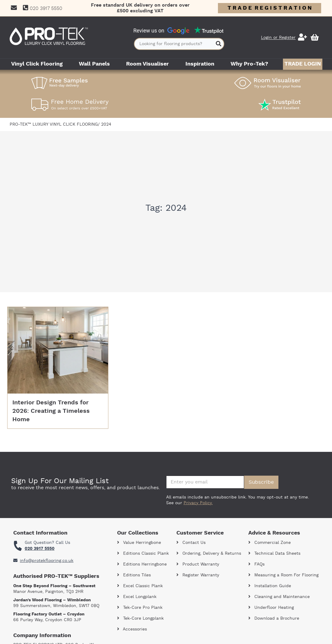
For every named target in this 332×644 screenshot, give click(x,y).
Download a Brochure (274, 618)
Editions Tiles (134, 575)
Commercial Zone (270, 543)
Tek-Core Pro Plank (140, 608)
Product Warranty (198, 564)
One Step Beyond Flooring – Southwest (54, 586)
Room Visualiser (147, 64)
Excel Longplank (137, 597)
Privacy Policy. (198, 503)
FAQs (256, 564)
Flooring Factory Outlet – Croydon (49, 614)
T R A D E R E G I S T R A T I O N (270, 8)
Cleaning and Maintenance (279, 597)
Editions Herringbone (142, 564)
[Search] (219, 44)
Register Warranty (198, 575)
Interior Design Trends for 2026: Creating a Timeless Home (51, 411)
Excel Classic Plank (140, 586)
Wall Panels (94, 64)
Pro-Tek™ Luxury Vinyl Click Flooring (54, 124)
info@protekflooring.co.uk (43, 561)
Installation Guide (270, 586)
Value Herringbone (139, 543)
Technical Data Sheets (274, 554)
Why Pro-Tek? (249, 64)
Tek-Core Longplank (140, 618)
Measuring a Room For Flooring (283, 575)
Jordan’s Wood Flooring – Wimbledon (52, 600)
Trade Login (303, 64)
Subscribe (261, 482)
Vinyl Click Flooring (37, 64)
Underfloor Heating (271, 608)
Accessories (132, 629)
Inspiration (200, 64)
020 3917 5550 (40, 549)
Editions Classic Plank (143, 554)
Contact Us (191, 543)
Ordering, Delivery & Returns (209, 554)
